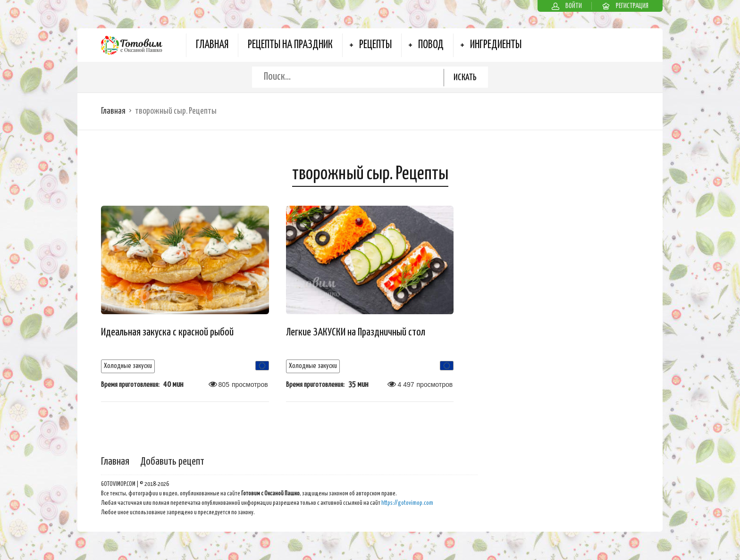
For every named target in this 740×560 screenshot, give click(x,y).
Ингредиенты (496, 45)
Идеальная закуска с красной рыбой (167, 332)
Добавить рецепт (172, 462)
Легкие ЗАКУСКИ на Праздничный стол (356, 332)
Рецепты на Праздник (290, 45)
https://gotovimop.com (407, 503)
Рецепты (375, 45)
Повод (431, 45)
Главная (212, 45)
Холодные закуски (128, 366)
